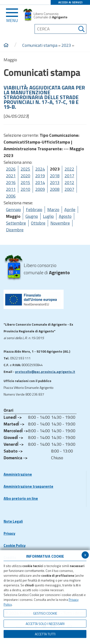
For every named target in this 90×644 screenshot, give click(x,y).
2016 (11, 182)
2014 (40, 182)
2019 (40, 176)
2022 (69, 169)
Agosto (65, 216)
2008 (55, 189)
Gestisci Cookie (45, 613)
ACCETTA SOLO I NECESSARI (45, 624)
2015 (25, 182)
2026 (11, 169)
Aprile (70, 209)
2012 (69, 182)
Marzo (53, 209)
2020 (25, 176)
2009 (40, 189)
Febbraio (34, 209)
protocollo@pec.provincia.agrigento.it (45, 372)
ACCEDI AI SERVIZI (70, 2)
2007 (69, 189)
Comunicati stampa (40, 45)
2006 (11, 196)
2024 (40, 169)
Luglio (48, 216)
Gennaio (13, 209)
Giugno (32, 216)
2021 (11, 176)
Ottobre (38, 223)
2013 (55, 182)
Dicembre (15, 230)
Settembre (16, 223)
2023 (66, 45)
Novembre (60, 223)
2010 (25, 189)
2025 (25, 169)
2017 (69, 176)
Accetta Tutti (45, 634)
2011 (11, 189)
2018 (55, 176)
